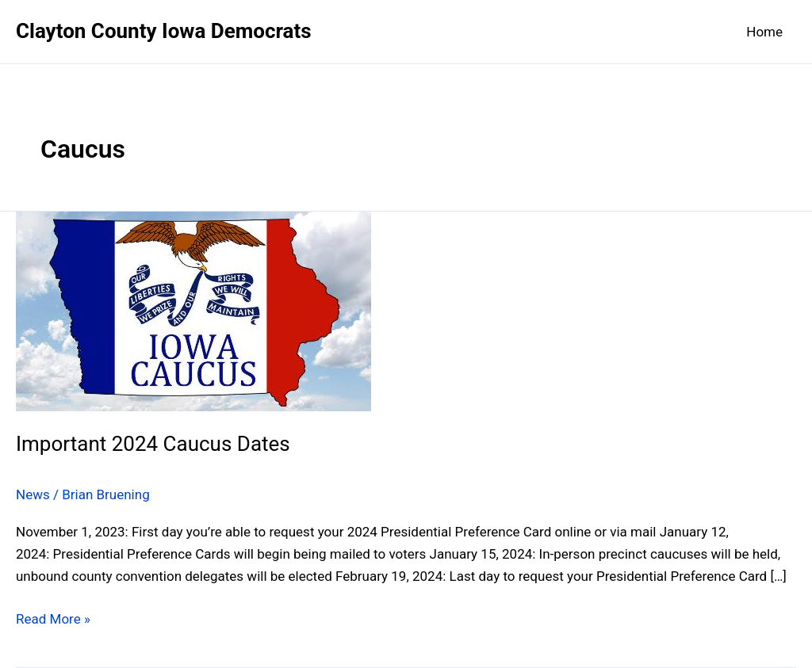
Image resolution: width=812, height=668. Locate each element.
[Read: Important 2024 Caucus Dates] (193, 310)
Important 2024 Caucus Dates (153, 444)
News (33, 494)
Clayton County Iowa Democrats (164, 31)
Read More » (53, 619)
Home (764, 32)
